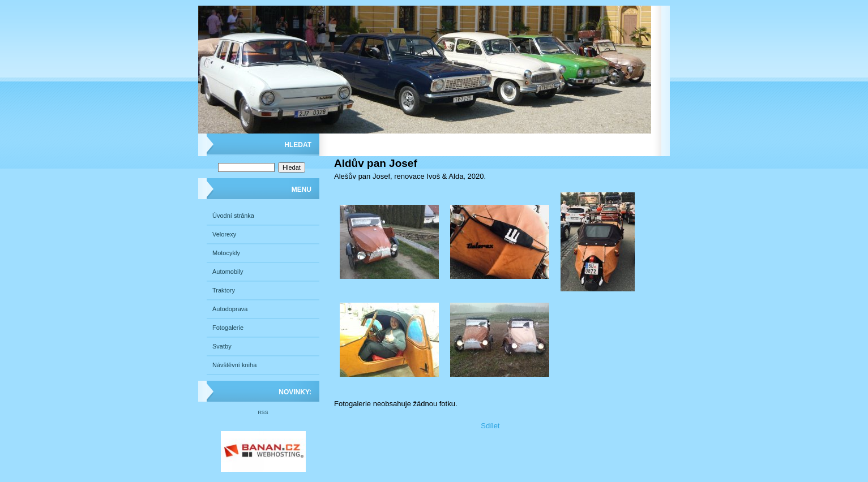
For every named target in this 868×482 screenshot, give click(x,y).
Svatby (222, 346)
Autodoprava (230, 309)
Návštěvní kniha (234, 365)
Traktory (224, 290)
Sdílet (490, 426)
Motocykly (226, 253)
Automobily (228, 272)
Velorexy (224, 234)
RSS (263, 412)
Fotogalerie (228, 328)
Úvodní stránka (233, 216)
